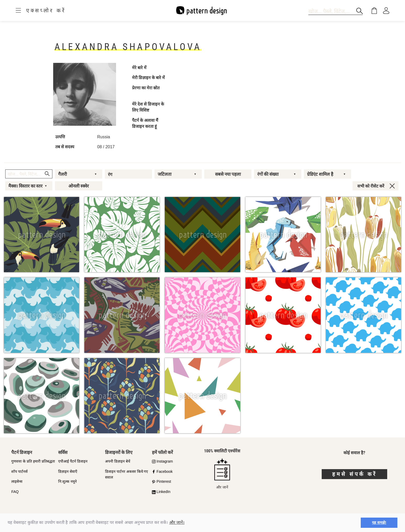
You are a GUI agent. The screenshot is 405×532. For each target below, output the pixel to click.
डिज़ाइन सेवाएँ (68, 471)
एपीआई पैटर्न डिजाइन (73, 461)
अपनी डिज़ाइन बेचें (118, 461)
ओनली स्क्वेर (79, 186)
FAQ (15, 492)
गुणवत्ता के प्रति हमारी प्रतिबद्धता (33, 461)
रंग (110, 174)
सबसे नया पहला (228, 174)
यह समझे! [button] (379, 523)
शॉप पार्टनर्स (19, 471)
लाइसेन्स (17, 481)
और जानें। (177, 522)
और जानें (222, 474)
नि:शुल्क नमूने (67, 481)
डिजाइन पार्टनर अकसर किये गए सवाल (127, 475)
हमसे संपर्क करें (354, 474)
